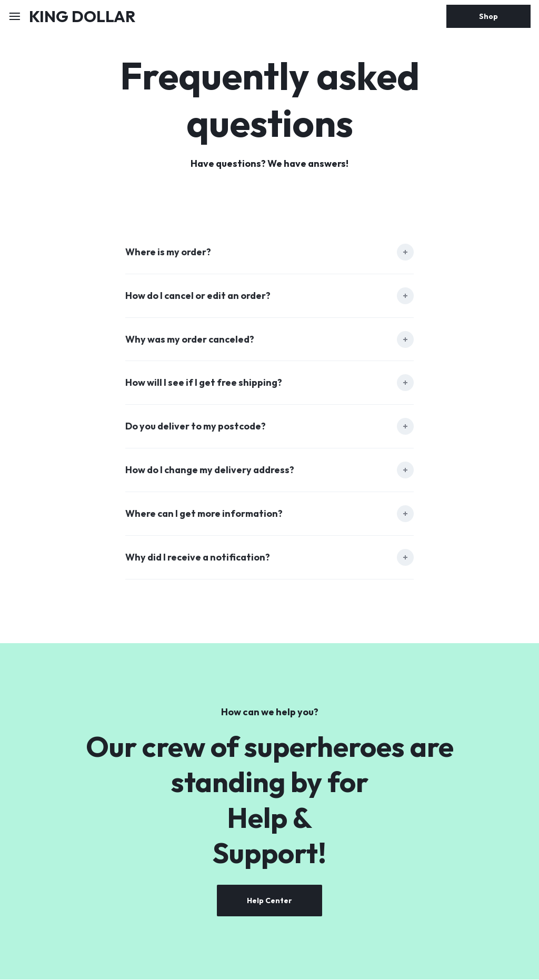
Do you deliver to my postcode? (196, 427)
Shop (488, 16)
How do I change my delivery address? (210, 471)
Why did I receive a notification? (198, 558)
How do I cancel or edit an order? (198, 296)
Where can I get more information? (204, 514)
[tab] (269, 252)
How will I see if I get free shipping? (204, 383)
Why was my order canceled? (190, 340)
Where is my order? (168, 252)
